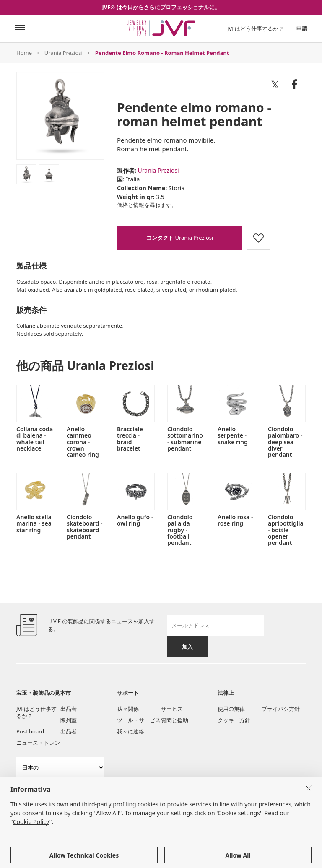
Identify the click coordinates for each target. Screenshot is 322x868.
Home (24, 53)
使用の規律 (231, 709)
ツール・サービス (139, 720)
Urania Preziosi (64, 53)
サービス (172, 709)
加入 (187, 647)
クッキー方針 (234, 720)
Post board (30, 731)
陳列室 (69, 720)
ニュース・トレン (38, 743)
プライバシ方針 (281, 709)
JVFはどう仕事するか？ (256, 29)
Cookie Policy (31, 855)
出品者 (69, 709)
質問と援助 (175, 720)
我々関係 (128, 709)
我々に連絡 (131, 731)
